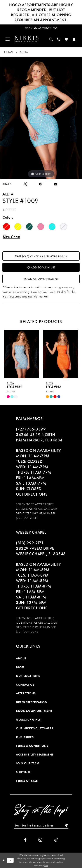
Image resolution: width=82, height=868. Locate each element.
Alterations (26, 693)
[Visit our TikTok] (56, 840)
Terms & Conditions (32, 746)
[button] (8, 39)
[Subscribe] (65, 826)
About (21, 658)
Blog (20, 667)
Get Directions (32, 494)
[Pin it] (41, 184)
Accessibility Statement (35, 754)
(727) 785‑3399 (31, 429)
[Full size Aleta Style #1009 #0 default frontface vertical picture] (41, 118)
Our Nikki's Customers (35, 728)
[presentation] (22, 354)
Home (9, 52)
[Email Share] (56, 184)
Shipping (23, 772)
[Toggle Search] (51, 39)
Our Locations (28, 676)
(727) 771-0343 (27, 518)
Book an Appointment (41, 279)
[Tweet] (25, 184)
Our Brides (25, 737)
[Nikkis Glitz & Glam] (27, 39)
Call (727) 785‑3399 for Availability (41, 256)
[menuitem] (8, 39)
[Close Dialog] (4, 860)
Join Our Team (28, 763)
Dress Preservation (32, 702)
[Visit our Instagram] (40, 840)
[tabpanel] (41, 118)
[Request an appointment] (41, 28)
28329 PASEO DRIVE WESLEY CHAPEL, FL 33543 (41, 551)
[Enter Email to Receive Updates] (41, 826)
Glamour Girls (28, 719)
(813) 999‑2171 (30, 543)
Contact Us (25, 685)
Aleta (24, 52)
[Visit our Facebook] (25, 840)
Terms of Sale (27, 781)
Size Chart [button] (12, 237)
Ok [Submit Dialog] (10, 860)
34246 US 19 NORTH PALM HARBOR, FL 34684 (39, 437)
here (46, 865)
